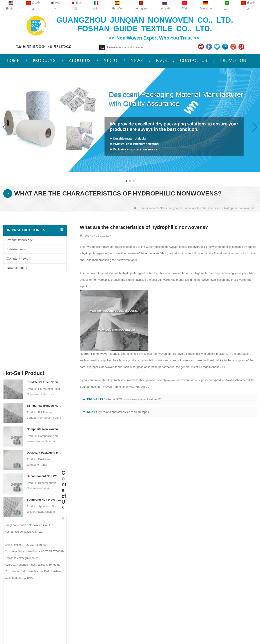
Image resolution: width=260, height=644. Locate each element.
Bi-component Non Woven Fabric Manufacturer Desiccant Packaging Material (44, 387)
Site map (33, 575)
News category (169, 208)
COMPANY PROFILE (41, 550)
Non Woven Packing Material (169, 584)
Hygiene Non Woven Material (169, 579)
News (153, 208)
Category (164, 540)
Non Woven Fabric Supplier (147, 621)
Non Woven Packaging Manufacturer (130, 627)
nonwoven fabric (153, 253)
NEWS (137, 60)
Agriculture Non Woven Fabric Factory (203, 621)
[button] (126, 181)
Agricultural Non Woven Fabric (170, 556)
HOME (13, 60)
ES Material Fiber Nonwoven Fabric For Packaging (44, 293)
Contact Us (36, 558)
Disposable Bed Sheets (165, 590)
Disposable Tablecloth (164, 561)
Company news (17, 259)
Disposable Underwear (165, 567)
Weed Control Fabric (163, 573)
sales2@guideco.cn (89, 577)
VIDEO (110, 60)
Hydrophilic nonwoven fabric (98, 354)
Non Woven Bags (161, 596)
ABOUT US (79, 60)
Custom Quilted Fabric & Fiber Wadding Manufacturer (80, 621)
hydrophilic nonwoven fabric (103, 247)
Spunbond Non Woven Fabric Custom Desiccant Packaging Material (44, 411)
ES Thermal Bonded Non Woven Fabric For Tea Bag (44, 317)
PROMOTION (233, 60)
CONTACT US (193, 60)
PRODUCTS (44, 60)
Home (140, 208)
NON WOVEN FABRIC (165, 607)
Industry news (16, 249)
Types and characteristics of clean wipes (123, 412)
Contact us (84, 540)
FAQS (161, 60)
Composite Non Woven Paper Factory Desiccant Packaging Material (44, 340)
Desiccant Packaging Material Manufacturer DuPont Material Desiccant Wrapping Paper (44, 364)
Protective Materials (163, 550)
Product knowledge (20, 240)
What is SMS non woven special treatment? (133, 399)
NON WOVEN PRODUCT (167, 601)
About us (35, 540)
